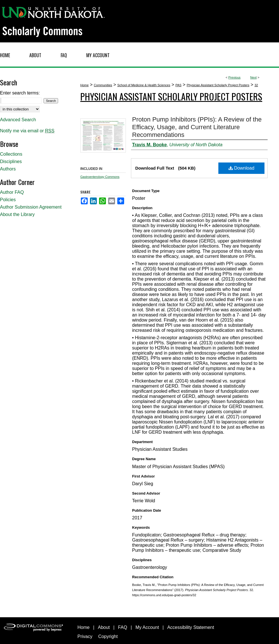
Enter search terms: (20, 93)
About (104, 627)
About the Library (17, 214)
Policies (8, 200)
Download (242, 168)
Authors (8, 169)
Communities (103, 85)
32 (256, 85)
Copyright (108, 636)
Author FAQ (12, 192)
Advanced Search (18, 120)
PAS (178, 85)
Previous (234, 77)
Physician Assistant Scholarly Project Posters (218, 85)
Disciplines (11, 161)
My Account (147, 627)
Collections (11, 154)
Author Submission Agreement (31, 207)
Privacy (85, 636)
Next (254, 77)
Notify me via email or (27, 131)
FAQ (123, 627)
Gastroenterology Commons (100, 177)
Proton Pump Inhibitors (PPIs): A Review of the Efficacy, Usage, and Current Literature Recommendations (197, 127)
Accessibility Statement (191, 627)
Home (84, 85)
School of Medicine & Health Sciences (144, 85)
